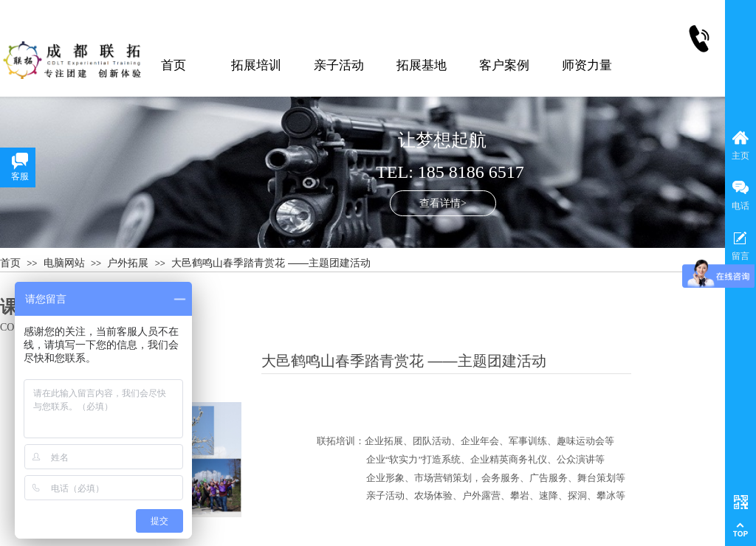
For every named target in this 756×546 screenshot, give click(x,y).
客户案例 (504, 65)
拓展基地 (422, 65)
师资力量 (587, 65)
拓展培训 (256, 65)
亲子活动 (339, 65)
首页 (173, 65)
